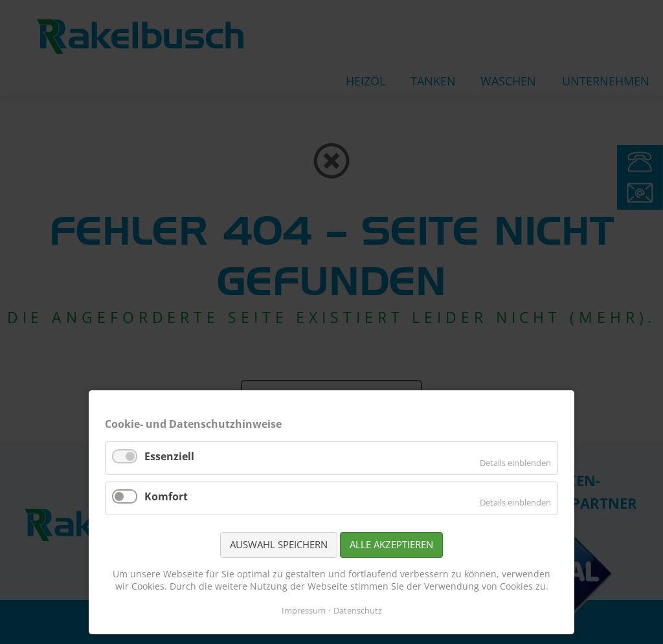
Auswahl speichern (279, 544)
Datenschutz (358, 610)
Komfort (166, 496)
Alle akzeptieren (391, 544)
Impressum (304, 610)
